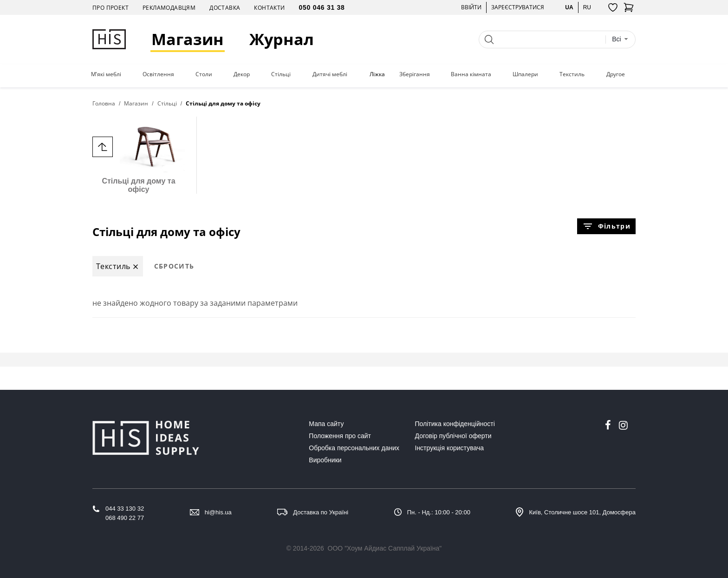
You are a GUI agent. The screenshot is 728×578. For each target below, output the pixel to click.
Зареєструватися (518, 7)
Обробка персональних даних (354, 448)
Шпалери (525, 74)
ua (569, 7)
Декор (242, 74)
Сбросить (174, 266)
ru (587, 7)
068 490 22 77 (125, 518)
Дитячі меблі (330, 74)
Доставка (225, 8)
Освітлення (158, 74)
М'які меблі (106, 74)
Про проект (110, 8)
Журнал (282, 39)
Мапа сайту (326, 424)
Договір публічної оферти (453, 436)
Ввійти (471, 7)
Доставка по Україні (321, 512)
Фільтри (606, 226)
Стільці (281, 74)
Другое (616, 74)
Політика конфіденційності (455, 424)
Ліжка (377, 74)
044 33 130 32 (125, 509)
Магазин (188, 39)
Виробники (325, 460)
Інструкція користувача (449, 448)
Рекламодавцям (169, 8)
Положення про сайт (340, 436)
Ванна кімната (471, 74)
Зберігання (415, 74)
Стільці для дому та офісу (139, 155)
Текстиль (572, 74)
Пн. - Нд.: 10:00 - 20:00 (439, 512)
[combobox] (620, 39)
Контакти (269, 8)
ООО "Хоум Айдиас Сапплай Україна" (385, 548)
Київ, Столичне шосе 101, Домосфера (582, 512)
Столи (204, 74)
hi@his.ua (218, 512)
